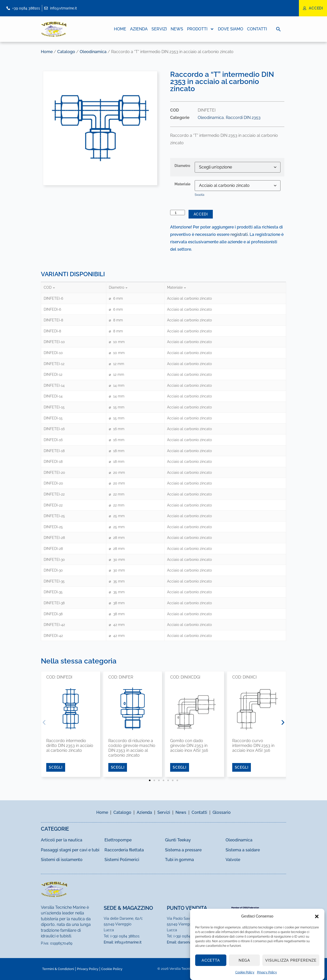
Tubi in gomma (179, 860)
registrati (239, 234)
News (177, 29)
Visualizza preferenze (291, 960)
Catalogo (66, 52)
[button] (317, 916)
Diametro (182, 166)
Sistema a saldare (243, 850)
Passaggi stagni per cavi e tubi (70, 850)
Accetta (211, 960)
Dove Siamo (231, 29)
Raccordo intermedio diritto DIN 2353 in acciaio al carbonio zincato (70, 746)
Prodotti (201, 29)
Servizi (159, 29)
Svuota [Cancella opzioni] (200, 195)
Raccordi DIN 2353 (243, 118)
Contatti (257, 29)
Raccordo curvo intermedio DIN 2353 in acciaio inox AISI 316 (253, 746)
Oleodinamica (93, 52)
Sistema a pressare (183, 850)
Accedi (201, 214)
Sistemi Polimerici (122, 860)
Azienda (139, 29)
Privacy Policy (267, 972)
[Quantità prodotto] (178, 213)
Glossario (222, 812)
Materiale (182, 184)
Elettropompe (118, 840)
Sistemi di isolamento (62, 860)
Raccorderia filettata (124, 850)
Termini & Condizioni (58, 969)
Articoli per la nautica (62, 840)
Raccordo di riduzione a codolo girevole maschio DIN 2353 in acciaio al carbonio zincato (132, 748)
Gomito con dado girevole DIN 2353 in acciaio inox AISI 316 (189, 746)
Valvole (233, 860)
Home (120, 29)
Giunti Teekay (178, 840)
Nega (244, 960)
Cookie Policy (245, 972)
